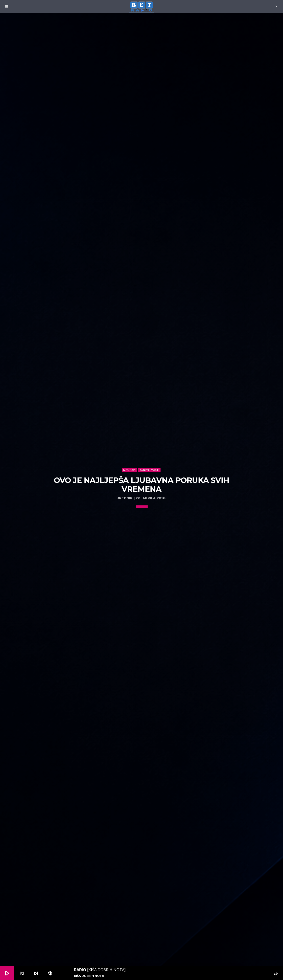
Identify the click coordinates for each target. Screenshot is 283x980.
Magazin (130, 470)
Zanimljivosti (149, 470)
